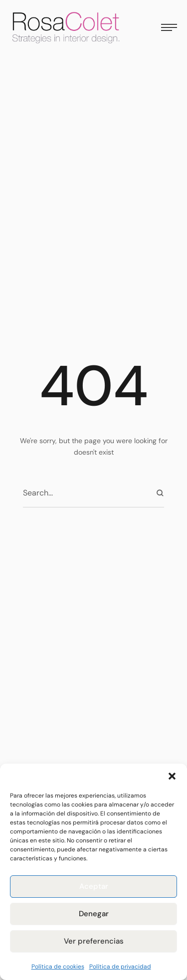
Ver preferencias (94, 941)
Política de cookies (58, 967)
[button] (172, 776)
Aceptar (94, 886)
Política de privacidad (120, 967)
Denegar (94, 914)
